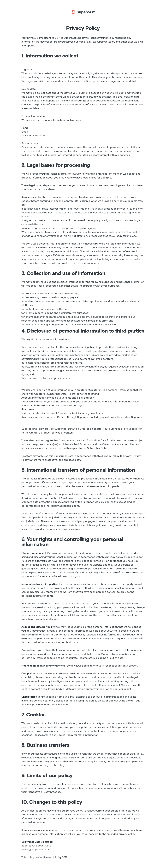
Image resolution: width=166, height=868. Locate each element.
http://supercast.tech (102, 42)
